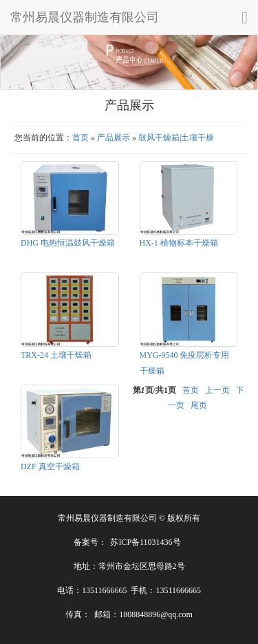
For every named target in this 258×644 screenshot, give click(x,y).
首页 (80, 138)
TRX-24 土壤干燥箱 (56, 355)
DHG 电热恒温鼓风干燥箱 (68, 243)
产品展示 (114, 138)
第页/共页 (154, 390)
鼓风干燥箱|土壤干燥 (176, 138)
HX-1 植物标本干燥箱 (179, 243)
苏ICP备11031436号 (145, 542)
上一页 (217, 390)
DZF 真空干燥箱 (50, 466)
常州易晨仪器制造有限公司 (85, 17)
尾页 (199, 405)
